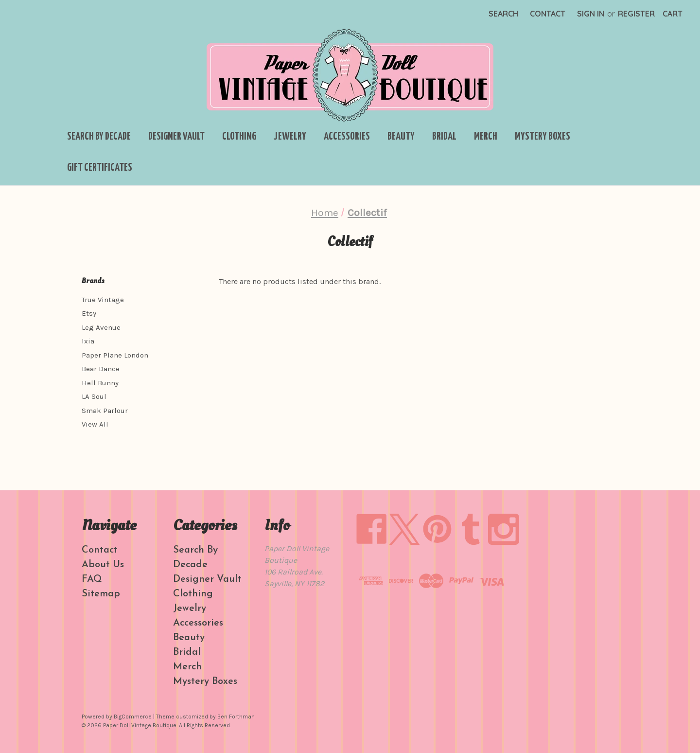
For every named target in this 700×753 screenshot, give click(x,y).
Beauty (401, 137)
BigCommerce (133, 717)
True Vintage (103, 300)
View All (95, 424)
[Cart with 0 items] (673, 14)
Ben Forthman (236, 717)
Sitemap (101, 594)
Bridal (444, 137)
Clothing (239, 137)
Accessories (347, 137)
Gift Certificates (100, 168)
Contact (548, 14)
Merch (486, 137)
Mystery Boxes (542, 137)
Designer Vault (176, 137)
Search (503, 14)
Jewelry (290, 137)
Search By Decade (99, 137)
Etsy (89, 313)
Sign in (591, 14)
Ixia (88, 341)
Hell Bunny (100, 383)
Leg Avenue (101, 327)
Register (636, 14)
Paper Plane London (115, 355)
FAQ (92, 579)
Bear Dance (101, 369)
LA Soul (94, 396)
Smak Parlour (105, 411)
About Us (103, 565)
